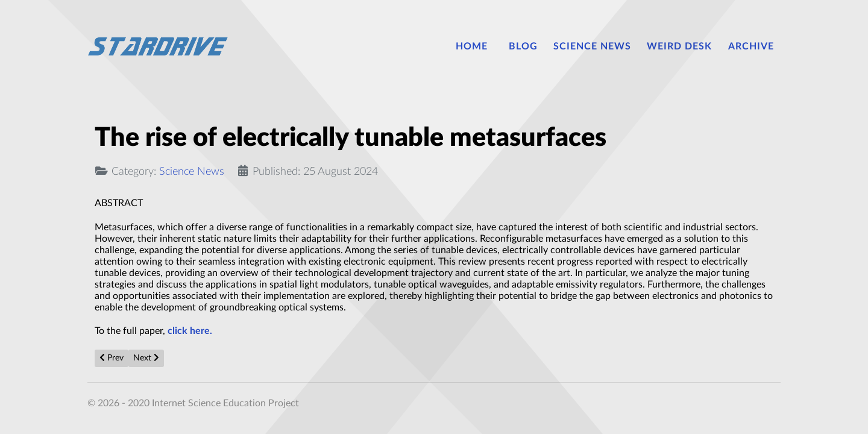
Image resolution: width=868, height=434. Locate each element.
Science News (192, 171)
